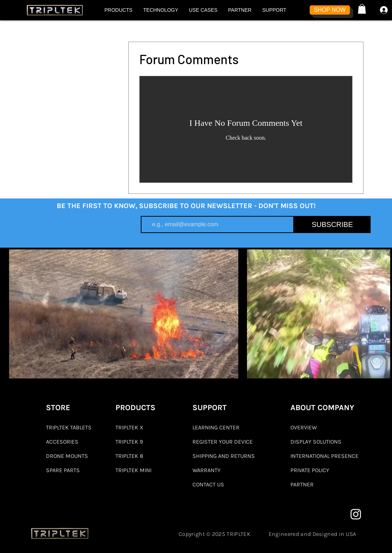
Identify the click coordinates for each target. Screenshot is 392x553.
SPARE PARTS (63, 470)
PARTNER (302, 484)
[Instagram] (356, 514)
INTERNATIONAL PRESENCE (324, 456)
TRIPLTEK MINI (133, 470)
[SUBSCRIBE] (332, 224)
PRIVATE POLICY (310, 470)
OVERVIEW (304, 427)
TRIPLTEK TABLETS (69, 427)
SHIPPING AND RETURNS (224, 456)
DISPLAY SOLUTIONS (316, 442)
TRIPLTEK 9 (129, 442)
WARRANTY (207, 470)
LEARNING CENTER (216, 427)
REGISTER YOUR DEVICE (223, 442)
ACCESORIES (62, 442)
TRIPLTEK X (129, 427)
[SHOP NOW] (330, 10)
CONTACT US (208, 484)
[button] (118, 10)
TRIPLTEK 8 (129, 456)
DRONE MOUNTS (67, 456)
